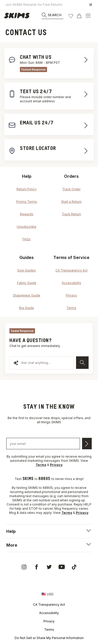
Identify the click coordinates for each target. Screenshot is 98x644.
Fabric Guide (27, 283)
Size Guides (27, 270)
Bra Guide (27, 308)
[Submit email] (87, 444)
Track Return (71, 214)
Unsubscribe (27, 227)
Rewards (27, 214)
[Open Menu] (88, 16)
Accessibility (71, 283)
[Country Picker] (48, 594)
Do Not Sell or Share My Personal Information (49, 638)
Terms (71, 308)
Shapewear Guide (27, 295)
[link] (18, 16)
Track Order (71, 189)
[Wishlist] (71, 16)
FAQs (27, 239)
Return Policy (27, 189)
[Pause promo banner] (91, 5)
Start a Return (71, 202)
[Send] (82, 363)
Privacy (71, 295)
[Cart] (79, 16)
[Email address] (43, 444)
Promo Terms (27, 202)
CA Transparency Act (71, 270)
